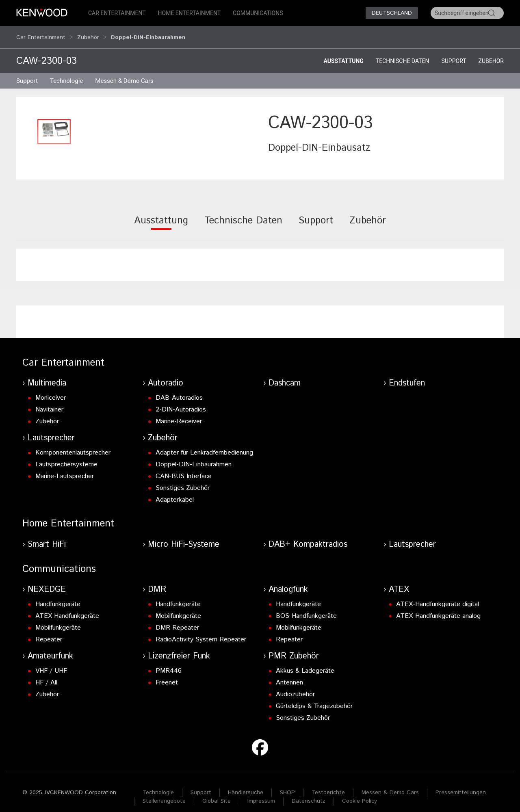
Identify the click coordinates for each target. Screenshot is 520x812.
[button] (54, 124)
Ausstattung (343, 53)
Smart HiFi (47, 537)
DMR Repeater (177, 620)
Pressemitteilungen (461, 785)
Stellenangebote (164, 793)
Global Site (217, 793)
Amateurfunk (50, 649)
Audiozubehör (295, 687)
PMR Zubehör (294, 649)
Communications (258, 13)
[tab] (161, 218)
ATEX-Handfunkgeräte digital (438, 597)
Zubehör (88, 33)
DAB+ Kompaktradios (308, 537)
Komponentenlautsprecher (73, 445)
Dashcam (285, 376)
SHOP (287, 785)
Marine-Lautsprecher (65, 469)
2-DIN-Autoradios (181, 402)
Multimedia (47, 376)
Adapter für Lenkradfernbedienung (204, 445)
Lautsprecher (51, 430)
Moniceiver (51, 390)
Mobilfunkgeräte (58, 620)
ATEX (399, 582)
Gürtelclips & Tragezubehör (314, 698)
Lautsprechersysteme (66, 457)
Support (454, 53)
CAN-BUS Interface (184, 469)
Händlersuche (246, 785)
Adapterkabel (175, 492)
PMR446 (169, 663)
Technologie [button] (66, 73)
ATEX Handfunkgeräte (67, 608)
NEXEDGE (47, 582)
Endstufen (407, 376)
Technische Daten (403, 53)
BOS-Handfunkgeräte (306, 608)
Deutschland (392, 13)
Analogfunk (288, 582)
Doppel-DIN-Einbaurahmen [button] (148, 33)
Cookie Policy (360, 793)
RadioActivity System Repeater (201, 632)
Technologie (158, 785)
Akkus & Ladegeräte (305, 663)
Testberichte (328, 785)
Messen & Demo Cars (390, 785)
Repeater (49, 632)
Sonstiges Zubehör (183, 480)
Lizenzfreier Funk (179, 649)
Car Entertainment (117, 13)
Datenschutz (309, 793)
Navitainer (49, 402)
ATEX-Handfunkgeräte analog (438, 608)
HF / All (46, 675)
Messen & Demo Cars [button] (124, 73)
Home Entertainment (189, 13)
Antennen (289, 675)
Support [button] (27, 73)
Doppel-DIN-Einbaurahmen (194, 457)
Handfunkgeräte (58, 597)
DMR (157, 582)
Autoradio (166, 376)
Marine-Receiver (179, 414)
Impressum (261, 793)
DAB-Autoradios (179, 390)
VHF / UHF (51, 663)
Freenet (167, 675)
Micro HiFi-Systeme (184, 537)
